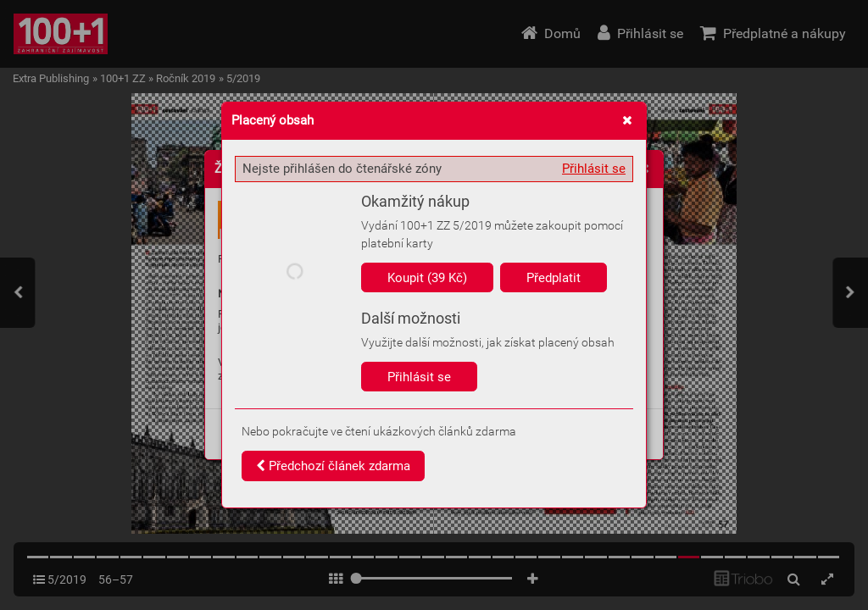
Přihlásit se (594, 169)
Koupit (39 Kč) (427, 278)
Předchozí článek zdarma (333, 466)
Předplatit (554, 278)
